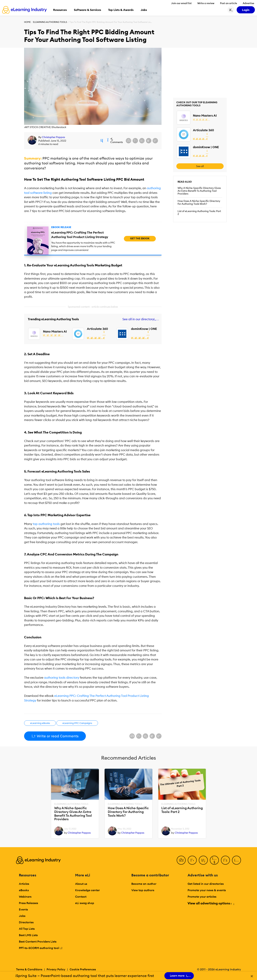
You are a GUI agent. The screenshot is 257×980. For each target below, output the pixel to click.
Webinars (25, 897)
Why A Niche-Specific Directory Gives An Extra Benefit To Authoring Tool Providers (199, 191)
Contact (81, 897)
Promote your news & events (207, 890)
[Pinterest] (225, 860)
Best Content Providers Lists (38, 941)
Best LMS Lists (28, 935)
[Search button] (231, 10)
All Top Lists (27, 929)
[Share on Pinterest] (155, 141)
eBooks (24, 890)
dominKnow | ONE (144, 329)
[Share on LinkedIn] (142, 141)
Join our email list (181, 3)
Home (27, 22)
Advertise (248, 3)
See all (200, 166)
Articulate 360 (97, 329)
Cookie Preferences (83, 969)
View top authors (143, 890)
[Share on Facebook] (128, 141)
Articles (24, 884)
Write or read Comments (55, 736)
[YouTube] (214, 860)
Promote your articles (202, 897)
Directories (26, 922)
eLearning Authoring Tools (50, 22)
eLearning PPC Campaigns (77, 723)
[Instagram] (236, 860)
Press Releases (28, 903)
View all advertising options (211, 903)
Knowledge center (87, 890)
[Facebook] (181, 860)
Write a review (206, 3)
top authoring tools (46, 524)
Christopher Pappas (53, 137)
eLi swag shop (85, 903)
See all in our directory (140, 319)
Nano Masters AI (55, 331)
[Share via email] (149, 141)
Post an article (229, 3)
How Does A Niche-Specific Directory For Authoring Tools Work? (199, 202)
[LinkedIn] (203, 860)
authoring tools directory (62, 678)
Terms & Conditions (29, 969)
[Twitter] (192, 860)
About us (81, 884)
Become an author (144, 884)
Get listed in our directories (206, 884)
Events (23, 909)
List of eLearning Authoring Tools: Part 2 (199, 213)
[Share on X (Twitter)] (135, 141)
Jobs (22, 916)
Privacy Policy (56, 969)
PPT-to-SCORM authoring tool (41, 948)
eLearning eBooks (40, 723)
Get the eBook (140, 238)
